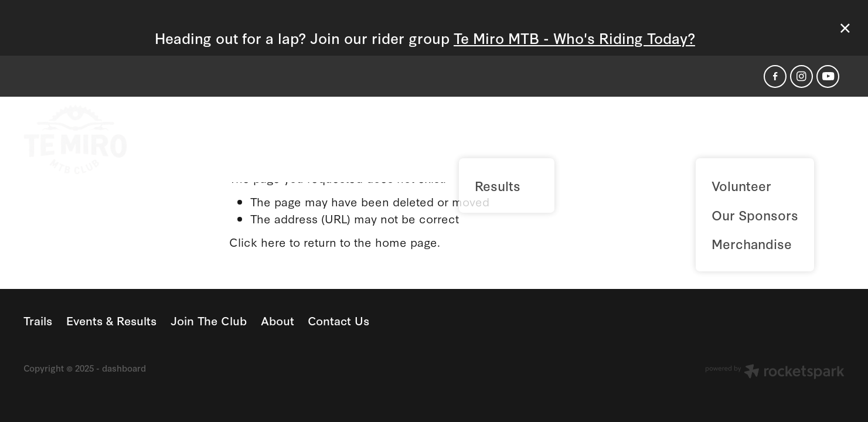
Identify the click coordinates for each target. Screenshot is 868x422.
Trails (423, 138)
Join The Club (634, 138)
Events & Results (516, 138)
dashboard (124, 368)
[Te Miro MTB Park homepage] (105, 139)
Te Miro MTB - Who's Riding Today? (574, 38)
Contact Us (798, 138)
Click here (258, 241)
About (720, 138)
